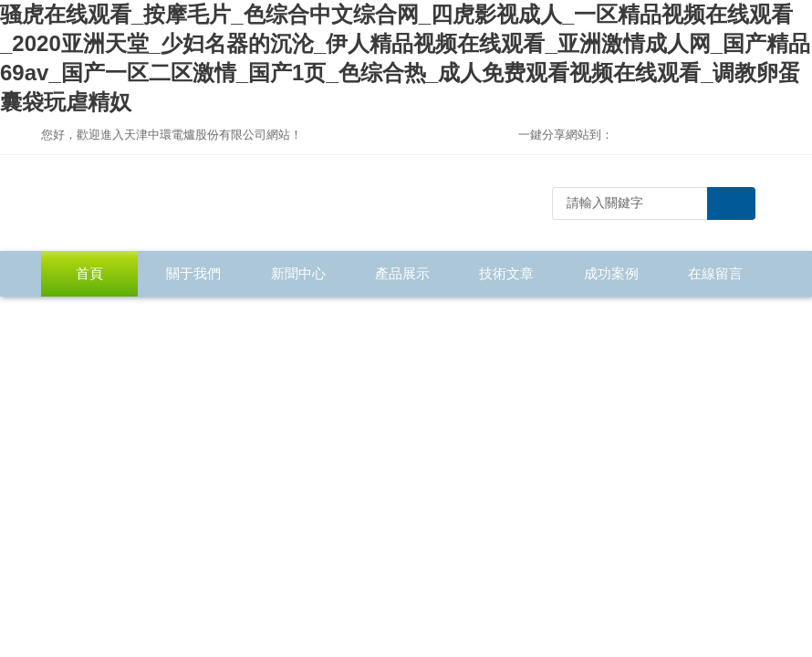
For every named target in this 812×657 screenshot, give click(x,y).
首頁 (89, 273)
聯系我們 (89, 319)
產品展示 (402, 273)
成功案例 (611, 273)
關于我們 (193, 273)
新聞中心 (298, 273)
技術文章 (506, 273)
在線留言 (715, 273)
